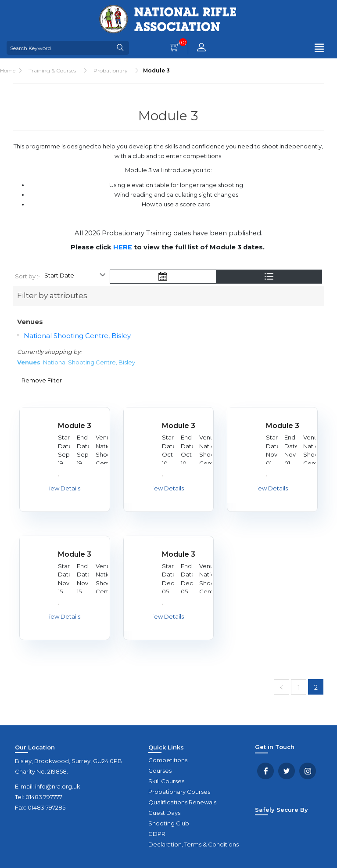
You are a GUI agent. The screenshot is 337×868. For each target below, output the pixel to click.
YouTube (308, 771)
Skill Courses (166, 781)
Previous (281, 687)
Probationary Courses (179, 792)
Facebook (265, 771)
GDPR (157, 834)
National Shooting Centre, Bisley (77, 336)
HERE (123, 247)
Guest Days (164, 813)
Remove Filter (42, 380)
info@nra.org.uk (58, 786)
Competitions (168, 760)
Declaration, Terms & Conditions (194, 844)
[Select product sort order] (75, 277)
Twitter (287, 771)
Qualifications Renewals (182, 802)
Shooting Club (169, 823)
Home (8, 70)
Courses (160, 771)
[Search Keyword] (59, 48)
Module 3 (75, 426)
